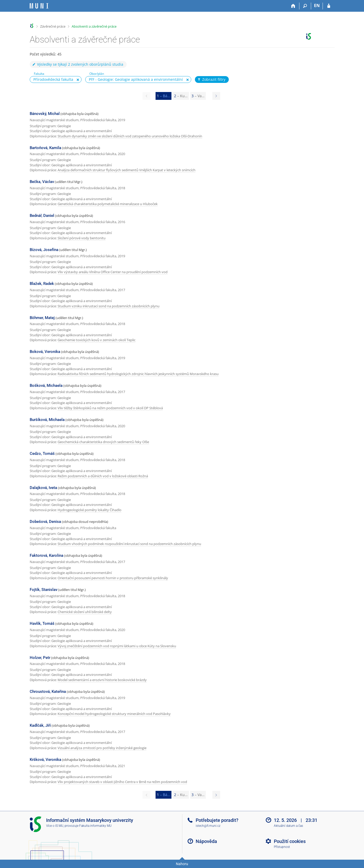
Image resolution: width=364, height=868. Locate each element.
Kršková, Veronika (45, 760)
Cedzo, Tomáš (42, 454)
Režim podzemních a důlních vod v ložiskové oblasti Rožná (103, 476)
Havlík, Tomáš (42, 624)
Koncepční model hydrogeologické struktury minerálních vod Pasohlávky (114, 714)
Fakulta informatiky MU (95, 826)
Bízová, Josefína (44, 250)
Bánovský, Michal (45, 114)
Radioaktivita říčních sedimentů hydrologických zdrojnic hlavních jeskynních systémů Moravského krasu (138, 374)
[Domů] (294, 6)
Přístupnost (282, 847)
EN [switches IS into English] (317, 5)
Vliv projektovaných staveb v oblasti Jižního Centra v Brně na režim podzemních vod (122, 782)
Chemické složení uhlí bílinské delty (85, 612)
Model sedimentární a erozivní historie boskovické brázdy (102, 680)
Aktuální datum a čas (288, 826)
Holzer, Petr (40, 658)
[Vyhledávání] (305, 6)
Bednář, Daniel (42, 216)
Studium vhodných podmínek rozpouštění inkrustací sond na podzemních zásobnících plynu (129, 544)
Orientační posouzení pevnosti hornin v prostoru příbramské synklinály (113, 578)
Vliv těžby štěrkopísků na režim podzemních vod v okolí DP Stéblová (110, 408)
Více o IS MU (55, 826)
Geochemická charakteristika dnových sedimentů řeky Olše (103, 442)
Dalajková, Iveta (43, 488)
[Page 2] (216, 96)
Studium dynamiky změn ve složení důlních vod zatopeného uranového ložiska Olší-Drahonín (130, 136)
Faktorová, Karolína (47, 555)
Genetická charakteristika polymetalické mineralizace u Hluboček (108, 204)
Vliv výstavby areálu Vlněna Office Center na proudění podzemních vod (113, 272)
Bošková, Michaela (46, 386)
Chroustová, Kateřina (48, 692)
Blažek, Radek (42, 284)
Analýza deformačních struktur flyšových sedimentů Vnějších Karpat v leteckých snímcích (127, 170)
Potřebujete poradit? (217, 820)
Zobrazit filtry (211, 80)
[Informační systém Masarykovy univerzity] (39, 6)
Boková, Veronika (45, 352)
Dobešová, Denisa (45, 522)
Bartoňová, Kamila (45, 148)
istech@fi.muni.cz (208, 826)
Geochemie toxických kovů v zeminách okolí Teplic (97, 340)
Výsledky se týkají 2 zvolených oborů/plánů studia (78, 64)
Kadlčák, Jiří (40, 725)
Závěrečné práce (53, 26)
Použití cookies (290, 841)
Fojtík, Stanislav (44, 590)
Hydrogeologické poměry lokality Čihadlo (90, 510)
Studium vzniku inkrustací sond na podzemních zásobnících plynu (109, 306)
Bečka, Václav (42, 182)
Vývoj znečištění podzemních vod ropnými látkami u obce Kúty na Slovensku (117, 646)
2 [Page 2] (181, 96)
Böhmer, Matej (42, 318)
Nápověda (206, 841)
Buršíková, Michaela (47, 420)
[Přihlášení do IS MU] (329, 6)
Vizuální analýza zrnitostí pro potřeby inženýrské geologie (102, 748)
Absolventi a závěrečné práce (94, 26)
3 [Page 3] (198, 96)
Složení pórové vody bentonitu (82, 238)
